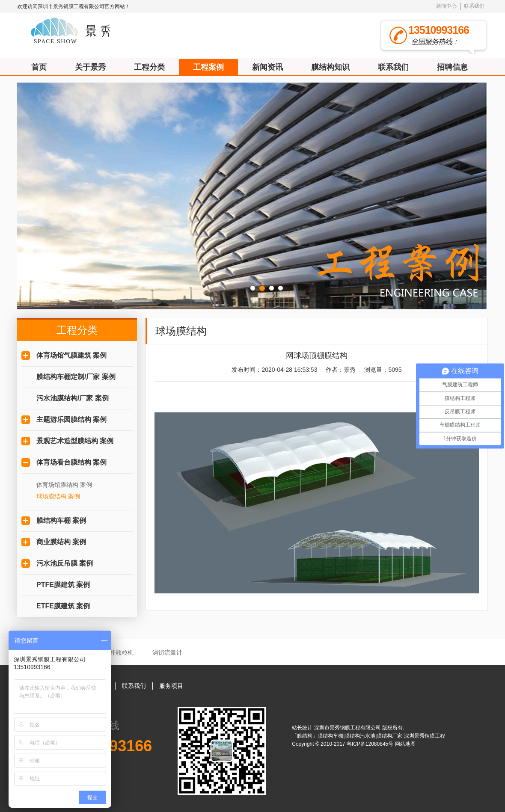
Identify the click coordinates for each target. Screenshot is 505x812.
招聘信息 (452, 67)
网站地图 (405, 744)
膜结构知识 (330, 67)
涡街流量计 (167, 652)
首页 (39, 67)
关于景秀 (90, 67)
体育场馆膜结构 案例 (64, 485)
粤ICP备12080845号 (371, 744)
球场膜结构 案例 (58, 496)
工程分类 (149, 67)
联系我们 (474, 6)
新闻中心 (446, 6)
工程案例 (208, 67)
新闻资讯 (267, 67)
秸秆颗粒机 (119, 652)
